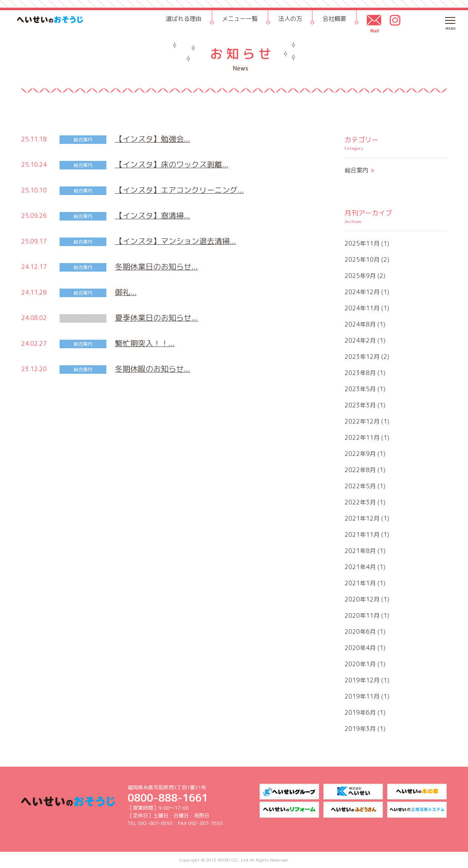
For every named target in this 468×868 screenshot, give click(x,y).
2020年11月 (362, 615)
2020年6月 (360, 632)
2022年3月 (360, 502)
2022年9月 (360, 454)
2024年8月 (360, 324)
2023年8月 (360, 373)
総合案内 (360, 170)
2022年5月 (360, 486)
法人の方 (290, 19)
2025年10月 (362, 259)
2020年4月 (360, 648)
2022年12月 (362, 421)
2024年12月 (362, 292)
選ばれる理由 (184, 19)
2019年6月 (360, 712)
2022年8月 (360, 470)
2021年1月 (360, 583)
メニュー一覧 (240, 19)
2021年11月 (362, 534)
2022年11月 (362, 437)
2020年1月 (360, 664)
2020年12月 (362, 599)
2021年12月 (362, 518)
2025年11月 (362, 243)
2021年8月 (360, 551)
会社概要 (334, 19)
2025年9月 (360, 276)
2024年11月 (362, 308)
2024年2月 (360, 340)
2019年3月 (360, 729)
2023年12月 (362, 357)
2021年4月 (360, 567)
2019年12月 (362, 680)
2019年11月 (362, 696)
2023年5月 (360, 389)
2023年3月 (360, 405)
